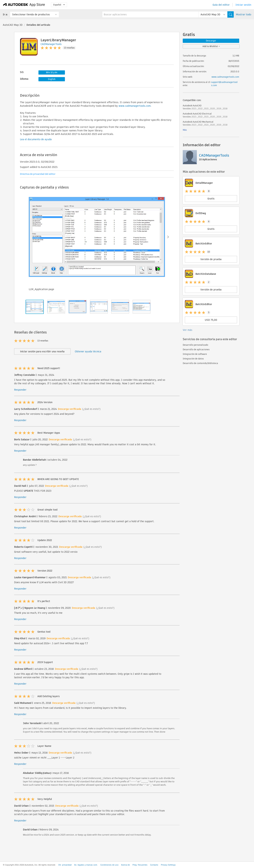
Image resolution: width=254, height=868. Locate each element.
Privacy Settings (168, 865)
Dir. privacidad (65, 865)
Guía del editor (221, 5)
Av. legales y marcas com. (86, 865)
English (52, 79)
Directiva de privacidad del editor (38, 174)
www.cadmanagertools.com (135, 106)
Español (59, 5)
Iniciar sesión (243, 5)
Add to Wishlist (211, 46)
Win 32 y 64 (52, 72)
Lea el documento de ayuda (36, 139)
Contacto (154, 865)
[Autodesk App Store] (24, 5)
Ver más (188, 330)
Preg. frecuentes (140, 865)
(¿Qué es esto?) (91, 409)
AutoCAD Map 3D (13, 25)
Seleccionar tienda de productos (31, 14)
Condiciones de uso (109, 865)
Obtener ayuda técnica (88, 351)
